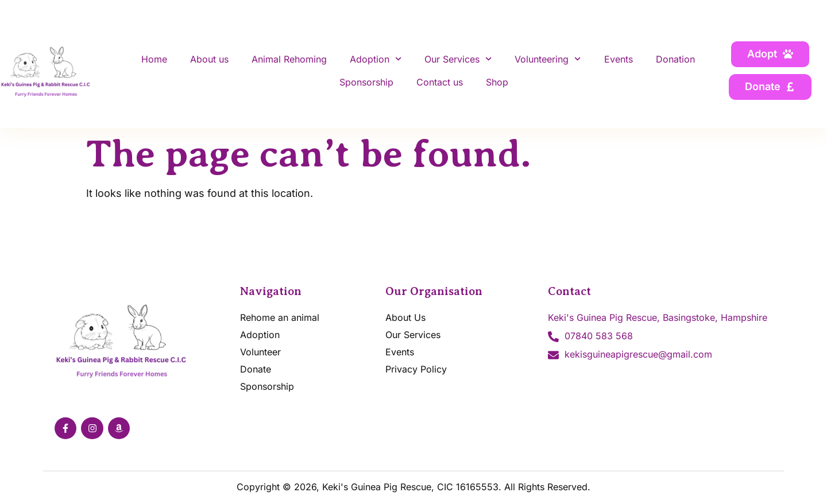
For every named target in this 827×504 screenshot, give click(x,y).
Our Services (458, 59)
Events (619, 59)
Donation (675, 59)
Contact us (440, 82)
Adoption (376, 59)
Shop (497, 82)
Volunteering (548, 59)
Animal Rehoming (289, 59)
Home (154, 59)
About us (209, 59)
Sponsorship (366, 82)
